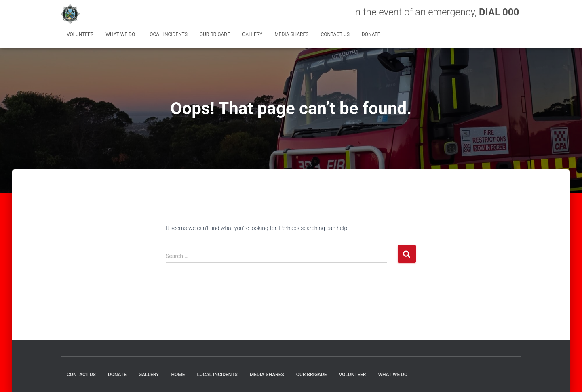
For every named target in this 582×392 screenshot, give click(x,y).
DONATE (371, 34)
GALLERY (252, 34)
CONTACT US (335, 34)
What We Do (120, 34)
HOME (178, 375)
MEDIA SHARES (291, 34)
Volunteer (80, 34)
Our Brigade (215, 34)
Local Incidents (167, 34)
